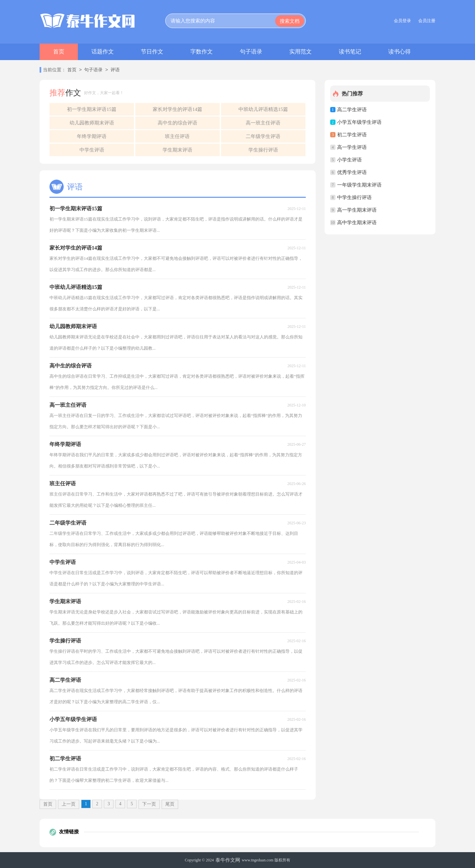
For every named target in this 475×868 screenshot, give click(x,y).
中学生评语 (92, 150)
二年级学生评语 (263, 136)
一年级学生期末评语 (359, 185)
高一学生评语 (352, 147)
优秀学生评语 (352, 172)
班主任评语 (177, 136)
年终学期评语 (92, 136)
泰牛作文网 (228, 860)
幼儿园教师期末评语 (92, 123)
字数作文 (202, 52)
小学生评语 (349, 160)
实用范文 (301, 52)
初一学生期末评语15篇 (92, 109)
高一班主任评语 (263, 123)
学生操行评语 (263, 150)
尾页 (170, 804)
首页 (59, 52)
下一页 (149, 804)
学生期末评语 (177, 150)
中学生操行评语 (354, 197)
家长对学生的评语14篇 (177, 109)
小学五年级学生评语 (359, 122)
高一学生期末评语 (357, 210)
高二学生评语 (352, 110)
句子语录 (251, 52)
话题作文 (103, 52)
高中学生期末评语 (357, 223)
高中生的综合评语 (177, 123)
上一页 (69, 804)
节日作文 (152, 52)
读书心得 (399, 52)
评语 (115, 70)
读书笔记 (350, 52)
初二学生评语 (352, 135)
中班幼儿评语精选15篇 (263, 109)
